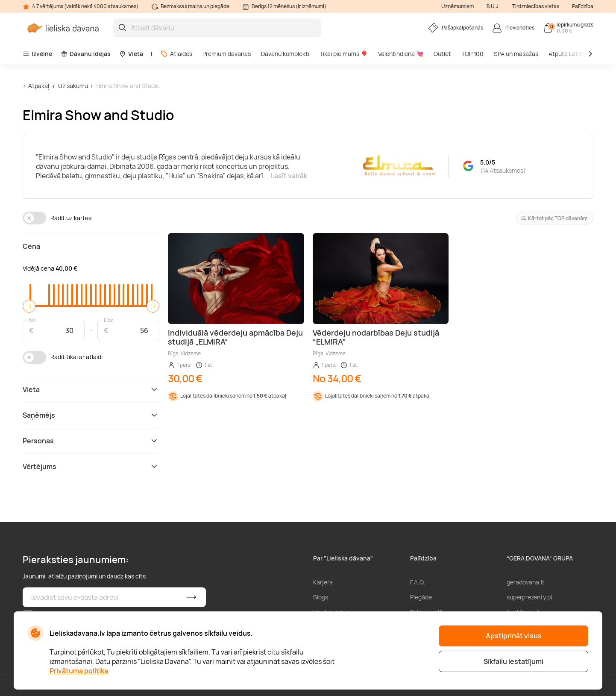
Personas (91, 441)
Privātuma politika (79, 671)
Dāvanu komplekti (285, 54)
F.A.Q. (418, 582)
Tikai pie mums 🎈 (344, 54)
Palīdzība (583, 6)
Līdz (109, 320)
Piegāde (421, 597)
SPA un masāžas (516, 54)
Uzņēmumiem (458, 6)
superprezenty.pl (529, 597)
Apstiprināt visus (514, 636)
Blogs (321, 597)
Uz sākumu (73, 86)
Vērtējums (91, 466)
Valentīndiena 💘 (401, 54)
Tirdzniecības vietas (536, 6)
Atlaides (176, 54)
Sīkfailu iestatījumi (513, 661)
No (32, 320)
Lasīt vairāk (289, 176)
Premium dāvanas (227, 54)
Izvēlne (37, 54)
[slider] (29, 306)
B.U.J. (493, 6)
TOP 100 (472, 54)
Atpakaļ (39, 86)
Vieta (131, 54)
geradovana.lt (526, 582)
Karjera (323, 582)
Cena (31, 246)
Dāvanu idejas (86, 54)
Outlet (442, 54)
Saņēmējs (91, 415)
